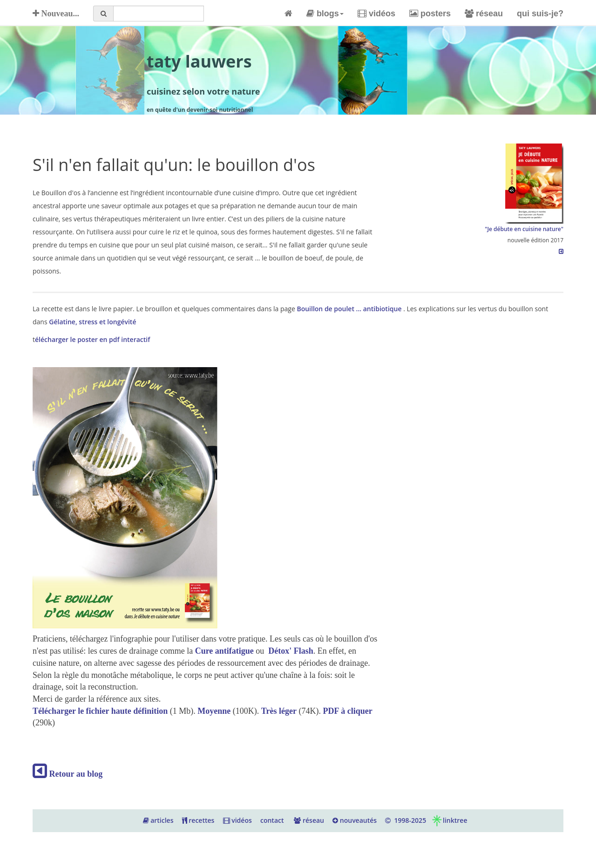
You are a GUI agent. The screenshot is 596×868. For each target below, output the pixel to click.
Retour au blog (68, 774)
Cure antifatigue (224, 651)
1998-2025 (406, 820)
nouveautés (355, 820)
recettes (198, 820)
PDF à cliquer (347, 711)
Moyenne (214, 711)
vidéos (376, 14)
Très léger (279, 711)
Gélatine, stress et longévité (92, 322)
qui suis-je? (540, 14)
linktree (449, 820)
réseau (484, 14)
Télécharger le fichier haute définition (101, 711)
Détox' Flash (291, 651)
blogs (325, 14)
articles (158, 820)
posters (430, 14)
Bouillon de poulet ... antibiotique (350, 309)
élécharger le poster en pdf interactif (92, 339)
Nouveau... (56, 14)
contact (272, 820)
